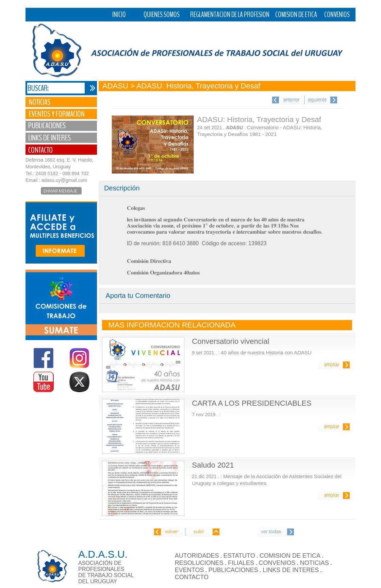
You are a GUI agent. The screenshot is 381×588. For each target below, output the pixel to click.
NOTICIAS (314, 563)
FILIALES (241, 563)
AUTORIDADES (197, 556)
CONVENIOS (337, 15)
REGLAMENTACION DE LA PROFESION (230, 15)
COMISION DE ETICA (296, 15)
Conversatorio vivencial (230, 341)
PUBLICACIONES (233, 570)
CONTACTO (192, 577)
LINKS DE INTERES (291, 570)
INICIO (119, 15)
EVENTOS (189, 570)
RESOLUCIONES (199, 563)
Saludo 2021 (213, 465)
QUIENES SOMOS (162, 15)
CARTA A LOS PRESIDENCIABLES (252, 403)
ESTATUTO (239, 556)
